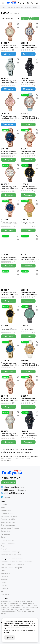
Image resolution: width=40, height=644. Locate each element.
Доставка (5, 580)
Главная (4, 7)
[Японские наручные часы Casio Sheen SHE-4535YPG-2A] (10, 138)
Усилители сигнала (8, 522)
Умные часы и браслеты (23, 7)
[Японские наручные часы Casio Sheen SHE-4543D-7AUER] (30, 243)
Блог (3, 571)
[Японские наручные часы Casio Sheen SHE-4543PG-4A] (10, 385)
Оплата (4, 583)
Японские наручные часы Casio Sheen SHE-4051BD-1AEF (10, 293)
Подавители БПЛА (8, 519)
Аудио (3, 546)
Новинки (4, 504)
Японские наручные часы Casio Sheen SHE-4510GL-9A (29, 364)
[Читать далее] (6, 460)
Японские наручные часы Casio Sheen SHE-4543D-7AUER (29, 258)
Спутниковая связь (8, 525)
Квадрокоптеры (7, 513)
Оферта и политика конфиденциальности (16, 562)
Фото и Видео (6, 531)
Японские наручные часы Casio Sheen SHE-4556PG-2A (10, 223)
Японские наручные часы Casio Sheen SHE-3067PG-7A (29, 46)
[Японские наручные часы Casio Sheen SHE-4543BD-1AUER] (30, 67)
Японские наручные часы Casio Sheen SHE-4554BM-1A (29, 435)
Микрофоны (5, 534)
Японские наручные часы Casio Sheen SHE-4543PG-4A (10, 399)
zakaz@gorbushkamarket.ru (14, 487)
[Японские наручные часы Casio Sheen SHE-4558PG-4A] (30, 385)
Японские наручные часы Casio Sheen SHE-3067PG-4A (10, 117)
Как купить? (5, 574)
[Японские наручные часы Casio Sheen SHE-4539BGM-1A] (30, 173)
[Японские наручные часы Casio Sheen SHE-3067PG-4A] (10, 102)
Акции (3, 507)
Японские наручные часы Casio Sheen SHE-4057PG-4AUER (29, 152)
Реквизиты (5, 589)
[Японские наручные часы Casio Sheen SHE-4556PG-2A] (10, 208)
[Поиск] (20, 3)
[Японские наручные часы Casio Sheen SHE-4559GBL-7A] (10, 420)
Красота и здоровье (9, 543)
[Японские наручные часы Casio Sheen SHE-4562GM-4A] (30, 208)
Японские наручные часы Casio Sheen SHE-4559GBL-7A (10, 435)
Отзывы (4, 586)
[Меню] (3, 3)
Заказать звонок (9, 482)
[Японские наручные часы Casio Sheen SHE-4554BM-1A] (30, 420)
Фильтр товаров (28, 19)
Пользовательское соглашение (13, 565)
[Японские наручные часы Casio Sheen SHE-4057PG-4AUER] (30, 138)
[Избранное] (32, 3)
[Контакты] (24, 3)
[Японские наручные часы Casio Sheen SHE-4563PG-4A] (30, 279)
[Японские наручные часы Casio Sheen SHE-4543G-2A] (10, 349)
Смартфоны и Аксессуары (11, 552)
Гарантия (4, 577)
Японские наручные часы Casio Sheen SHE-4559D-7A (10, 82)
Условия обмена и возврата (11, 568)
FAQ (3, 592)
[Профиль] (28, 3)
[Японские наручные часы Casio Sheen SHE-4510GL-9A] (30, 349)
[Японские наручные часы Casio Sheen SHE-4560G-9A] (10, 243)
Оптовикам (5, 594)
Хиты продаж (6, 510)
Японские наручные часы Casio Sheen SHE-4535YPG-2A (10, 152)
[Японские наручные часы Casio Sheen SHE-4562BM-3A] (30, 314)
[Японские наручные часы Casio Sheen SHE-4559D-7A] (10, 67)
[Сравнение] (18, 27)
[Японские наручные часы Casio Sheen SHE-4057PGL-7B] (30, 102)
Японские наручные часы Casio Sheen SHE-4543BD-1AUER (29, 82)
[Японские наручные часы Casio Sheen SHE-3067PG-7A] (30, 32)
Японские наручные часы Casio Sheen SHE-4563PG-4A (29, 293)
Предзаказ (28, 124)
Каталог (11, 7)
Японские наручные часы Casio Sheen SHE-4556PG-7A (10, 46)
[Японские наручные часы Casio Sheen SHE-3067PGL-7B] (10, 173)
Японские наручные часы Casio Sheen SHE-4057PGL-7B (29, 117)
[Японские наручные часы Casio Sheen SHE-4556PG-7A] (10, 32)
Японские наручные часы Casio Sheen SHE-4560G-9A (10, 258)
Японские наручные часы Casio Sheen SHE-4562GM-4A (29, 223)
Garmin (3, 537)
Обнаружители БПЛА (9, 516)
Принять (10, 638)
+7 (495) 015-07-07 (10, 478)
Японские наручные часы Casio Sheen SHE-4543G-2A (10, 364)
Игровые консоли (8, 540)
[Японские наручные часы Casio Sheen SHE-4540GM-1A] (10, 314)
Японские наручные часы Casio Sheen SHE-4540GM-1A (10, 329)
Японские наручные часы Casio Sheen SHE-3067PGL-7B (10, 188)
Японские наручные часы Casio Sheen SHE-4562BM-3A (29, 329)
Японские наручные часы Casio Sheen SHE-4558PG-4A (29, 399)
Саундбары (5, 549)
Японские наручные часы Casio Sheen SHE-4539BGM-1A (29, 188)
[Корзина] (37, 3)
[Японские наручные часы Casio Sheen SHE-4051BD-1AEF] (10, 279)
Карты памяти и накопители (11, 555)
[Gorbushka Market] (11, 3)
